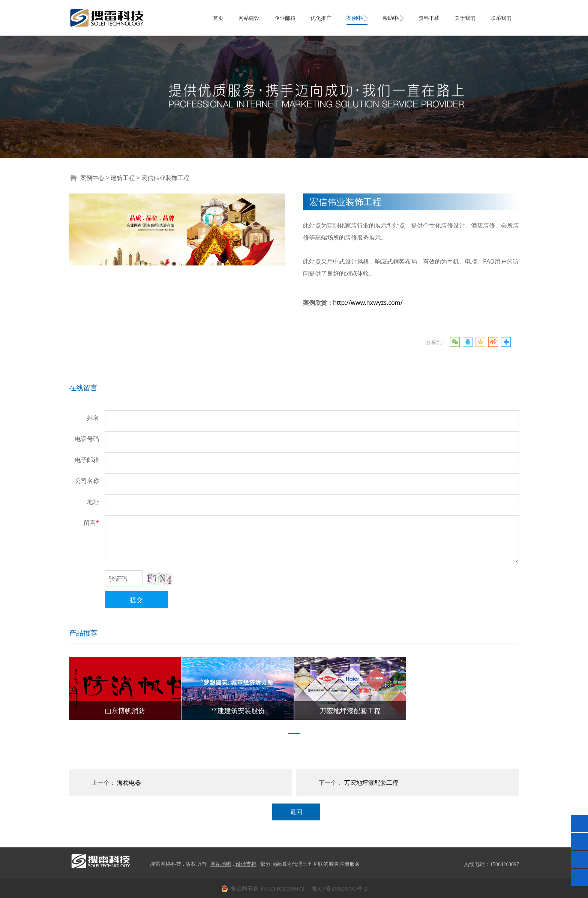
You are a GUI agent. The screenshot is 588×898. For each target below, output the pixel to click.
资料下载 (429, 18)
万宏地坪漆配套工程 (371, 783)
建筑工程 (123, 178)
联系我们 (501, 18)
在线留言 (83, 388)
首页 (218, 18)
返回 (296, 812)
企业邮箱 (285, 18)
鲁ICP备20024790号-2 (339, 888)
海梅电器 (129, 783)
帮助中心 (393, 18)
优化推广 (321, 18)
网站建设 (249, 18)
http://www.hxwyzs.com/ (368, 303)
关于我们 (465, 18)
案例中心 (357, 18)
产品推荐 (83, 633)
